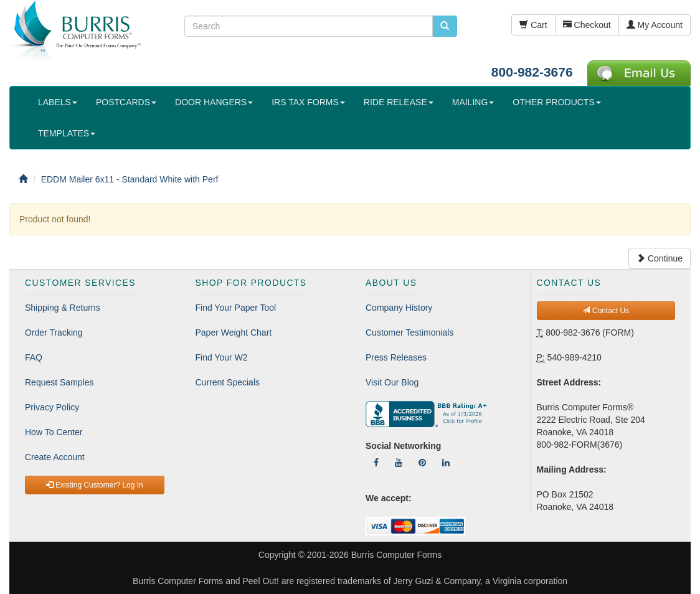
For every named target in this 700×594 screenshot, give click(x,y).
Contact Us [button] (606, 311)
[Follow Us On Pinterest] (422, 463)
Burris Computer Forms (396, 555)
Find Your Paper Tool (236, 308)
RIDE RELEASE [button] (399, 102)
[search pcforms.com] (445, 26)
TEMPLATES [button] (67, 133)
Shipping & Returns (63, 308)
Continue (660, 258)
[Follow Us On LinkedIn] (446, 463)
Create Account (55, 457)
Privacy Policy (52, 407)
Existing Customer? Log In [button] (95, 485)
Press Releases (396, 357)
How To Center (54, 432)
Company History (399, 308)
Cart (533, 25)
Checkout (587, 25)
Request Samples (59, 382)
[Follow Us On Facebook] (376, 463)
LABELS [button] (58, 102)
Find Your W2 (222, 357)
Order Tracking (54, 332)
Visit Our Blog (392, 382)
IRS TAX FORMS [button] (308, 102)
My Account (655, 25)
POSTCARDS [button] (126, 102)
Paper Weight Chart (234, 332)
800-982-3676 (532, 72)
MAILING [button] (473, 102)
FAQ (34, 357)
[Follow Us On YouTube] (399, 463)
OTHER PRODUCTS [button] (556, 102)
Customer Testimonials (409, 332)
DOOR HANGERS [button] (214, 102)
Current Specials (228, 382)
